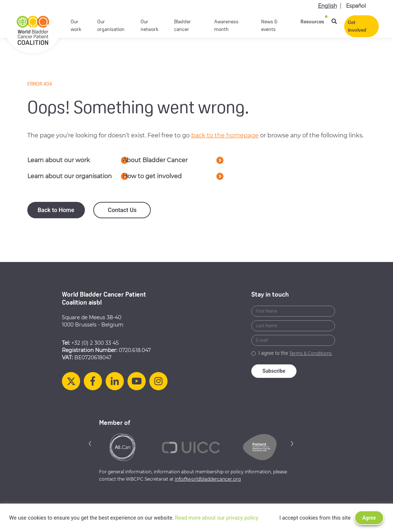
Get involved (357, 27)
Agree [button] (369, 518)
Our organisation (111, 26)
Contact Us (122, 210)
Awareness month (226, 26)
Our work (76, 26)
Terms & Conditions (311, 353)
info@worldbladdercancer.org (208, 479)
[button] (90, 443)
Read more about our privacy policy (217, 518)
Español (356, 6)
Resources (312, 22)
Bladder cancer (182, 26)
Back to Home (56, 210)
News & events (269, 26)
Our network (150, 26)
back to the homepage (225, 135)
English (327, 6)
